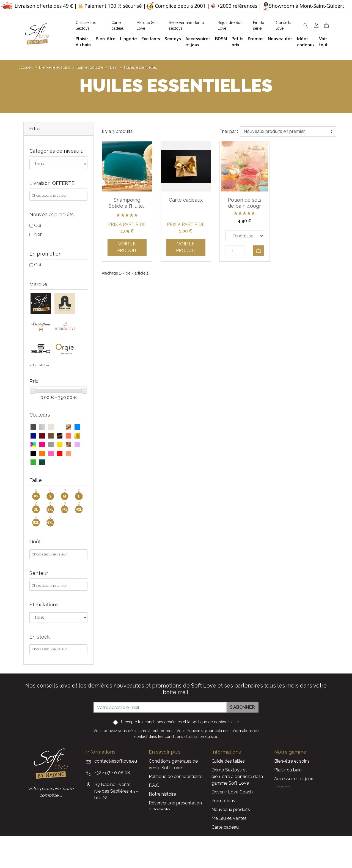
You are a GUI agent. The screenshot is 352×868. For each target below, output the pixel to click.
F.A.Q (154, 785)
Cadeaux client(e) (292, 814)
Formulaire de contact (171, 818)
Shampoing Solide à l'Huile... (127, 203)
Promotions (223, 801)
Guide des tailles (228, 761)
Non (38, 234)
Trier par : (229, 131)
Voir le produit (127, 247)
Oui (38, 225)
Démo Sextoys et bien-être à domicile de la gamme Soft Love (237, 777)
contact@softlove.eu (116, 761)
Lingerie (282, 788)
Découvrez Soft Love (171, 836)
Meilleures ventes (229, 818)
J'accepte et (179, 722)
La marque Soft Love (233, 836)
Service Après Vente (232, 845)
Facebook (89, 835)
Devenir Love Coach (232, 792)
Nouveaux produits (231, 810)
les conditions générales (160, 722)
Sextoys (282, 805)
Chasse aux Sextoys (169, 827)
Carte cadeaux (186, 200)
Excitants (284, 796)
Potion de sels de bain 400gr (244, 203)
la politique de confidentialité (213, 722)
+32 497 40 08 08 (112, 773)
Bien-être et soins (292, 761)
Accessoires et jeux (294, 779)
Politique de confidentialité (176, 777)
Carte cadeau (225, 827)
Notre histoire (162, 794)
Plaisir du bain (288, 770)
